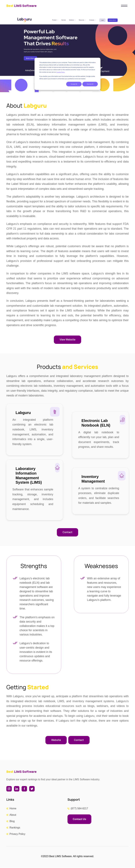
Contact (67, 532)
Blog (12, 821)
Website (56, 740)
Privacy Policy (17, 834)
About (13, 815)
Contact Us (79, 819)
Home (13, 809)
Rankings (15, 828)
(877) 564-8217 (79, 809)
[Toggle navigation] (124, 6)
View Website (67, 340)
